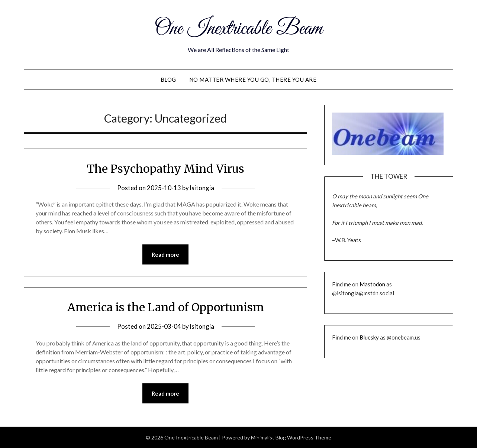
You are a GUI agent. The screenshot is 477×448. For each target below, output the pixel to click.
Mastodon (372, 284)
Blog (168, 79)
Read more (165, 254)
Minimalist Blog (268, 437)
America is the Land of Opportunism (166, 307)
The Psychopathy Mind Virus (165, 169)
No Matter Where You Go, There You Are (253, 79)
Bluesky (369, 337)
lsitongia (202, 188)
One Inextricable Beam (238, 29)
